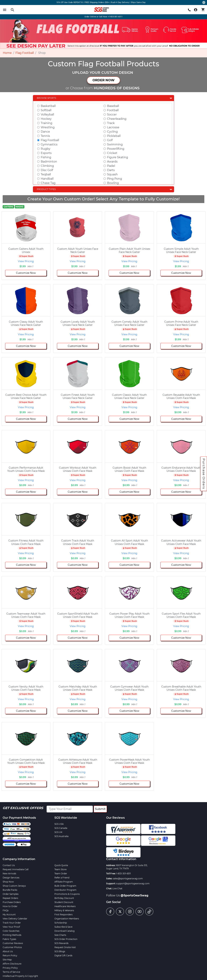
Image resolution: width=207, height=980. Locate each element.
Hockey (46, 119)
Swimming (115, 144)
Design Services (11, 878)
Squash (112, 174)
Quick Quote (61, 865)
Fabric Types (9, 939)
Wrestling (48, 127)
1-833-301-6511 (123, 873)
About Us (8, 951)
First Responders (63, 914)
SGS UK (58, 832)
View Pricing (26, 261)
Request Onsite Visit (65, 947)
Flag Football (25, 53)
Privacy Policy (10, 968)
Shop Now (8, 882)
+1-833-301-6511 (115, 17)
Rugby (46, 149)
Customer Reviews (13, 943)
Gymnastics (49, 144)
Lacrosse (113, 127)
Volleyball (47, 115)
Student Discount (64, 902)
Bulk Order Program (65, 886)
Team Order (61, 873)
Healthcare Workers (65, 906)
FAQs (6, 910)
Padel (111, 166)
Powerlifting (116, 149)
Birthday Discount (64, 898)
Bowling (113, 183)
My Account (9, 914)
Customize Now (26, 273)
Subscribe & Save (63, 927)
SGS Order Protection (66, 939)
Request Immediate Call (16, 869)
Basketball (48, 106)
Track (111, 123)
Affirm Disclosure (12, 964)
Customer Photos (12, 947)
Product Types (46, 189)
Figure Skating (118, 157)
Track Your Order (12, 923)
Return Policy (10, 955)
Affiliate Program (64, 882)
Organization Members (67, 919)
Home (7, 53)
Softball (46, 110)
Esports (46, 153)
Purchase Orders (204, 474)
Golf (110, 140)
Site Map (7, 960)
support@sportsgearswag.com (133, 883)
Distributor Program (65, 890)
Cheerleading (117, 119)
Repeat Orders (10, 898)
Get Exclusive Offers (23, 808)
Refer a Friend (62, 878)
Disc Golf (47, 170)
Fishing (46, 157)
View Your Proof (11, 927)
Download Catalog (64, 931)
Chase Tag (48, 183)
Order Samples (11, 894)
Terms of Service (11, 972)
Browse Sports (46, 98)
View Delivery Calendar (15, 919)
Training (47, 123)
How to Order (10, 906)
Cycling (112, 132)
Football (113, 110)
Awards (112, 162)
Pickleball (114, 136)
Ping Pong (115, 179)
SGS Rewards (61, 943)
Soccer (112, 115)
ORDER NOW (103, 80)
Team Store (60, 869)
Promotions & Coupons (67, 894)
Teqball (46, 174)
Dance (45, 132)
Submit (100, 809)
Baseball (113, 106)
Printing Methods (12, 935)
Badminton (49, 162)
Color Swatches (11, 931)
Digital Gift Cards (63, 955)
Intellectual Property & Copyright (20, 976)
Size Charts (60, 935)
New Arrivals (9, 873)
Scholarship (61, 923)
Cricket (112, 153)
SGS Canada (61, 828)
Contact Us (9, 865)
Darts (111, 170)
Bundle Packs (10, 890)
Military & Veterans (64, 910)
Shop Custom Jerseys (14, 886)
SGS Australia (61, 836)
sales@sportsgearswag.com (128, 878)
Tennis (45, 136)
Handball (47, 179)
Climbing (47, 166)
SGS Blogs (60, 951)
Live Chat (117, 888)
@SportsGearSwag (134, 895)
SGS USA (59, 824)
